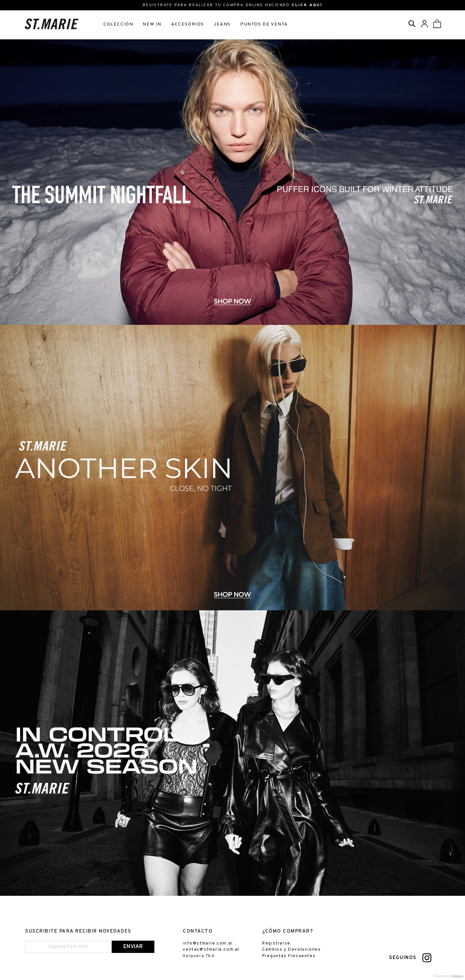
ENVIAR (133, 947)
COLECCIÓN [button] (118, 24)
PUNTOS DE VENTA (264, 24)
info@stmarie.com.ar (208, 944)
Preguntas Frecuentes (289, 956)
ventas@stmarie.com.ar (211, 950)
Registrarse (276, 944)
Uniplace (457, 976)
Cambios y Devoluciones (291, 950)
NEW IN (152, 24)
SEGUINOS (403, 958)
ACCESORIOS (188, 24)
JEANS (222, 24)
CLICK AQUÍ (307, 5)
